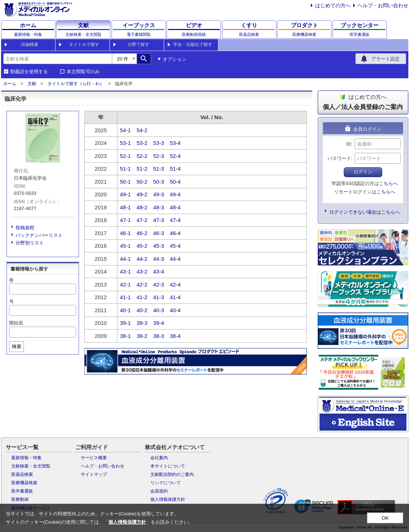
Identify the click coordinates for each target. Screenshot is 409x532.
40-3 (159, 310)
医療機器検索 (24, 483)
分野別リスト (30, 243)
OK (385, 518)
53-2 (142, 143)
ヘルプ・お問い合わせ (383, 5)
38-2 (142, 336)
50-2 (142, 182)
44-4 (175, 259)
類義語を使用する (29, 72)
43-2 (142, 271)
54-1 (125, 130)
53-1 (125, 143)
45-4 (175, 246)
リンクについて (166, 483)
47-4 (175, 220)
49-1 (125, 194)
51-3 (159, 169)
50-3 (159, 182)
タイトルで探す (84, 45)
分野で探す (138, 45)
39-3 (142, 323)
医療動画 (20, 499)
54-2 (142, 130)
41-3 (159, 297)
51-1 (125, 169)
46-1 (125, 233)
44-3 (159, 259)
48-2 (142, 207)
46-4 (175, 233)
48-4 (175, 207)
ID (349, 144)
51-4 (175, 169)
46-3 (159, 233)
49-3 (159, 194)
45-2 (142, 246)
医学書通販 (22, 491)
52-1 (125, 156)
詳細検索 (30, 45)
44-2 (142, 259)
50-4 (175, 182)
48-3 (159, 207)
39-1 (125, 323)
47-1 (125, 220)
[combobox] (58, 59)
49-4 (175, 194)
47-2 (142, 220)
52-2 (142, 156)
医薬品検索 (22, 474)
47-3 (159, 220)
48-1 (125, 207)
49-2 (142, 194)
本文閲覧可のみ (83, 72)
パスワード (339, 158)
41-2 (142, 297)
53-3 (159, 143)
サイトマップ (94, 474)
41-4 (175, 297)
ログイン (363, 172)
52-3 (159, 156)
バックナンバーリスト (39, 235)
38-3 (159, 336)
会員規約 (159, 491)
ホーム (10, 84)
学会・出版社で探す (193, 45)
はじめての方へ (333, 5)
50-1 (125, 182)
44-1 (125, 259)
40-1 (125, 310)
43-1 (125, 271)
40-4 (175, 310)
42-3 (159, 284)
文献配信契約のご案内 (172, 474)
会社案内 (159, 458)
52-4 (175, 156)
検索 (17, 346)
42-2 (142, 284)
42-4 (175, 284)
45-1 (125, 246)
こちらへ (388, 183)
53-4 (175, 143)
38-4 (175, 336)
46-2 (142, 233)
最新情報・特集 (26, 458)
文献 (32, 84)
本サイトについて (168, 466)
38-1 (125, 336)
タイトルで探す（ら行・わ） (76, 84)
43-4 (159, 271)
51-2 (142, 169)
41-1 (125, 297)
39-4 (159, 323)
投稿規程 (25, 228)
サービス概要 (94, 458)
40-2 (142, 310)
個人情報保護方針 (168, 499)
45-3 (159, 246)
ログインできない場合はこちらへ (365, 212)
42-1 (125, 284)
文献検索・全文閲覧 (31, 466)
